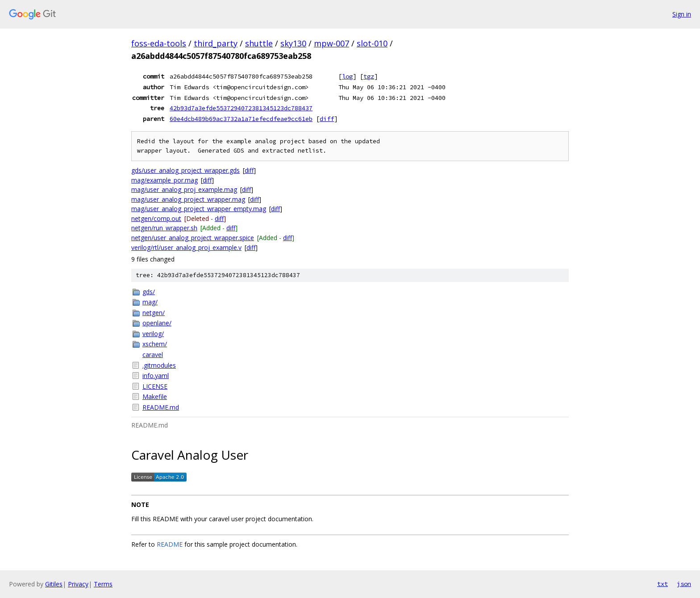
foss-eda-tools (159, 43)
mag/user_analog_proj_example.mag (184, 189)
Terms (103, 584)
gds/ (149, 292)
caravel (153, 355)
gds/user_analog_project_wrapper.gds (185, 170)
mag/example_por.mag (165, 180)
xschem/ (155, 344)
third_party (216, 43)
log (347, 76)
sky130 (293, 43)
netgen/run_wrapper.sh (164, 228)
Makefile (155, 397)
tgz (369, 76)
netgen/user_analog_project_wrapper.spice (193, 238)
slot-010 (372, 43)
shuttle (259, 43)
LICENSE (155, 386)
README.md (161, 407)
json (684, 584)
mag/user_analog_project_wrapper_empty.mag (199, 209)
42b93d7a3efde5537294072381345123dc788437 (241, 108)
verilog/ (153, 334)
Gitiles (54, 584)
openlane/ (157, 323)
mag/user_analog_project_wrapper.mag (188, 199)
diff (327, 119)
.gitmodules (159, 365)
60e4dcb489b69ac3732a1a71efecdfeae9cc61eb (241, 119)
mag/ (150, 302)
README (170, 544)
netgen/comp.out (156, 218)
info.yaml (156, 376)
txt (662, 584)
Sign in (682, 14)
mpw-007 (331, 43)
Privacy (78, 584)
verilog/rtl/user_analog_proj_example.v (186, 247)
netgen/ (154, 313)
